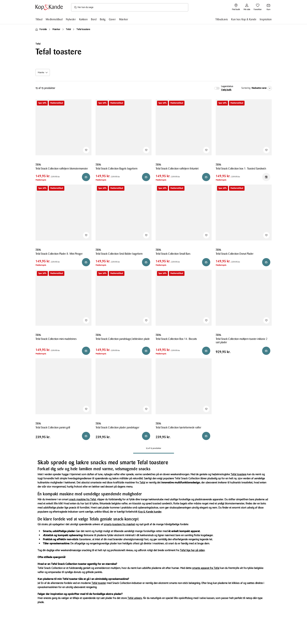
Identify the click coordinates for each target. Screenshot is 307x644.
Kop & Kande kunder (150, 512)
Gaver (112, 19)
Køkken (83, 19)
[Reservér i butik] (86, 177)
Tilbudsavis (222, 19)
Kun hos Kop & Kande (244, 19)
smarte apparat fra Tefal (206, 568)
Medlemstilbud (54, 19)
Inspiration (266, 19)
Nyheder (71, 19)
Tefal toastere (238, 474)
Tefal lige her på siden (192, 550)
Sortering (246, 88)
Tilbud (39, 19)
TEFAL (38, 164)
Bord (94, 19)
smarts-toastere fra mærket (119, 524)
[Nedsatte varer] (261, 88)
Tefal (142, 483)
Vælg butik (226, 90)
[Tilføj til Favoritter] (86, 150)
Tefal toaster (99, 583)
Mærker (124, 19)
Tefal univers (135, 598)
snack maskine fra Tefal (83, 500)
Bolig (103, 19)
